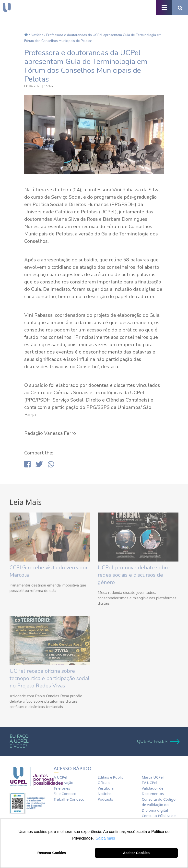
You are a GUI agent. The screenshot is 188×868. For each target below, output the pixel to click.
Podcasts (105, 799)
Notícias (37, 35)
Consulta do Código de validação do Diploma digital (159, 805)
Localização (63, 782)
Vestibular (106, 788)
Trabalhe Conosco (69, 799)
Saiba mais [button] (105, 838)
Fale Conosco (65, 794)
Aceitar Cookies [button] (136, 853)
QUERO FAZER (158, 741)
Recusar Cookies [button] (52, 853)
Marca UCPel (153, 777)
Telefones (62, 788)
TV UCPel (149, 782)
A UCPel (60, 777)
